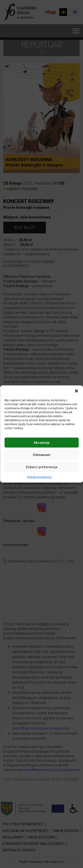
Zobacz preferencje (42, 467)
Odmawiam (41, 455)
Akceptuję (41, 442)
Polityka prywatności (39, 477)
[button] (76, 391)
